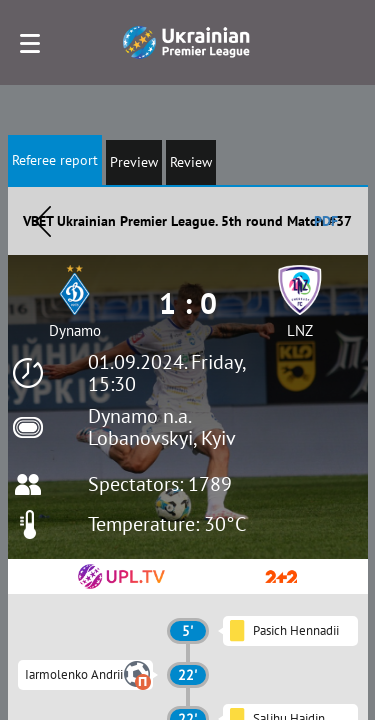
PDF (326, 221)
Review (191, 162)
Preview (134, 162)
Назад (43, 221)
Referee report (55, 160)
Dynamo (75, 330)
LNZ (300, 330)
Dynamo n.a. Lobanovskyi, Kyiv (162, 427)
